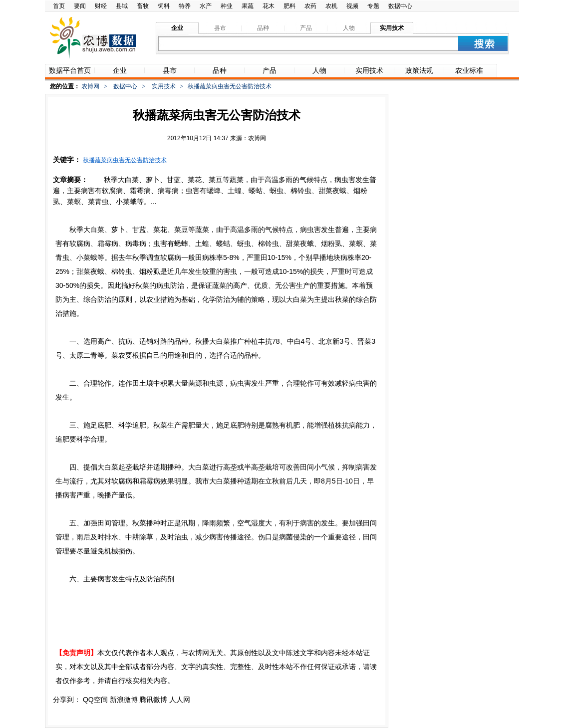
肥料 (289, 6)
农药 (310, 6)
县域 (122, 6)
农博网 (90, 86)
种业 (227, 6)
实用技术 (164, 86)
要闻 (80, 6)
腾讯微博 (153, 700)
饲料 (164, 6)
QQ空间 (95, 700)
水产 (206, 6)
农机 (331, 6)
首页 (59, 6)
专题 (373, 6)
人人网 (180, 700)
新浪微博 (124, 700)
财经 (101, 6)
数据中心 (400, 6)
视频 (352, 6)
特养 (185, 6)
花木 (269, 6)
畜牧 (143, 6)
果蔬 (248, 6)
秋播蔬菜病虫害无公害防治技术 (125, 160)
